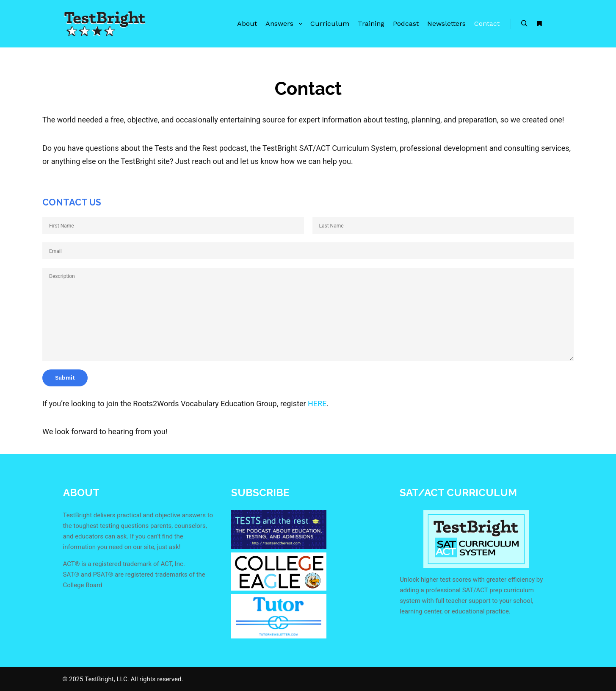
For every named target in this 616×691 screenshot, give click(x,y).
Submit (65, 378)
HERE (317, 404)
